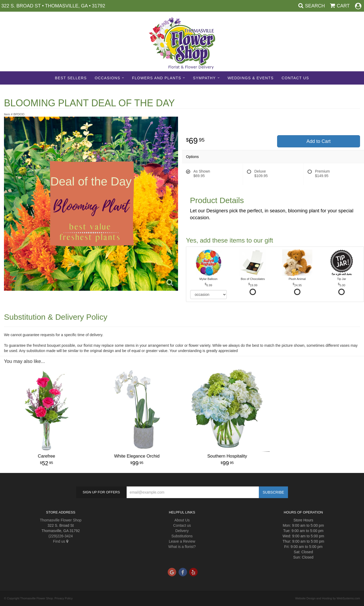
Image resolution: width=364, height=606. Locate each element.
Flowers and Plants (156, 78)
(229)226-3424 (61, 536)
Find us (61, 541)
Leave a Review (182, 541)
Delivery (182, 531)
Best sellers (71, 78)
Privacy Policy (64, 598)
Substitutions (182, 536)
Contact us (182, 525)
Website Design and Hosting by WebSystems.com (328, 598)
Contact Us (295, 78)
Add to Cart (319, 141)
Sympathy (204, 78)
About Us (182, 520)
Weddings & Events (251, 78)
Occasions (107, 78)
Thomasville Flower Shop (61, 520)
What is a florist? (182, 547)
